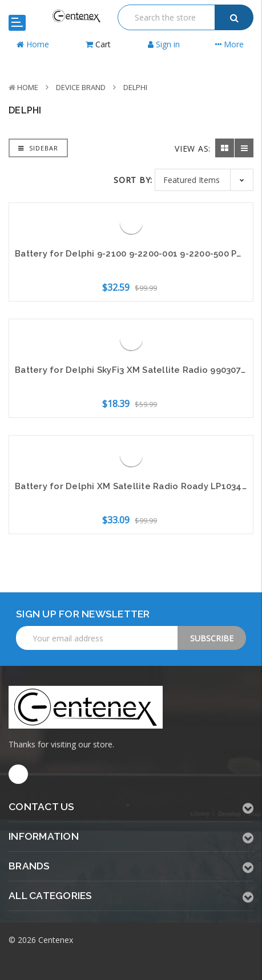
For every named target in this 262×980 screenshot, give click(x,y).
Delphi (135, 87)
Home (28, 87)
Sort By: (133, 180)
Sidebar (38, 148)
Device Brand (81, 87)
